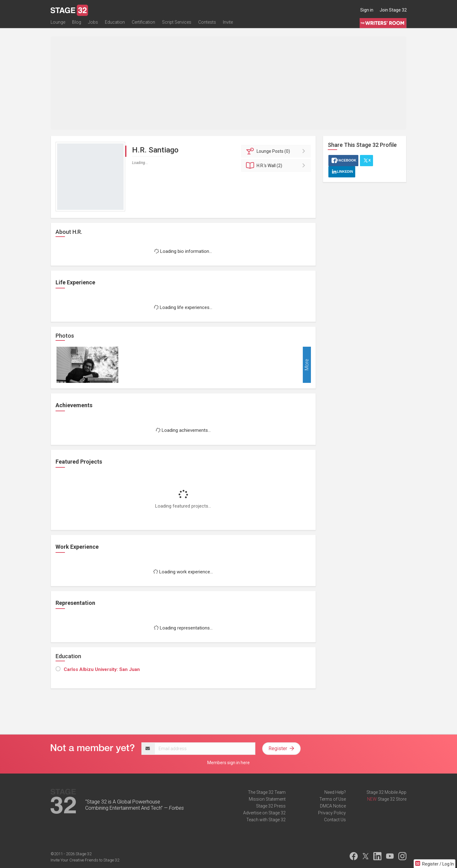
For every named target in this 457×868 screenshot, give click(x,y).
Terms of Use (333, 799)
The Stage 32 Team (267, 792)
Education (115, 24)
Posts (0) (277, 151)
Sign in (367, 10)
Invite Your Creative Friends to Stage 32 (85, 860)
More (307, 365)
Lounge (58, 24)
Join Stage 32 (393, 10)
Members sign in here (228, 763)
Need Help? (335, 792)
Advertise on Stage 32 (264, 813)
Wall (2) (277, 166)
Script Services (177, 24)
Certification (143, 24)
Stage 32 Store (392, 799)
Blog (77, 24)
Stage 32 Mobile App (386, 792)
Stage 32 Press (271, 806)
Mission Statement (267, 799)
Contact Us (335, 820)
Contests (207, 24)
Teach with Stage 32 (266, 820)
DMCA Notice (333, 806)
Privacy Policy (332, 813)
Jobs (93, 24)
